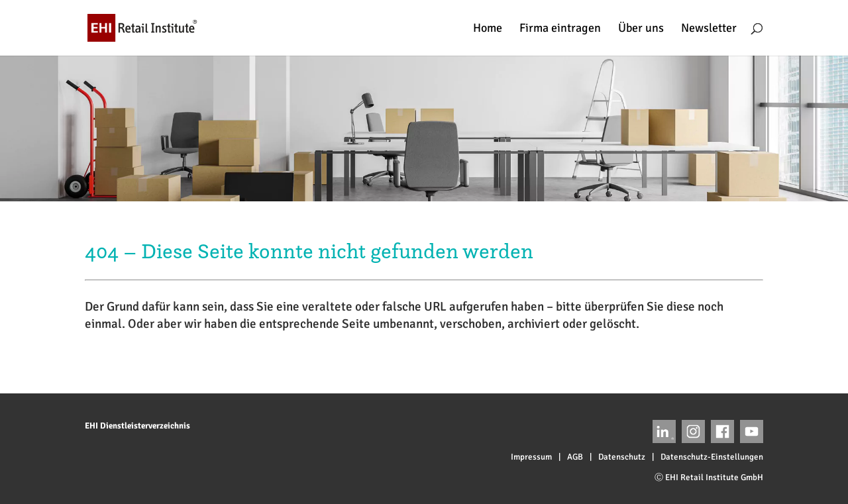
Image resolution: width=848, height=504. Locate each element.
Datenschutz (622, 457)
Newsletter (709, 29)
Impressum (531, 457)
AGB (575, 457)
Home (488, 29)
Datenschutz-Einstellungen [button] (712, 457)
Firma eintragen (560, 29)
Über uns (641, 29)
